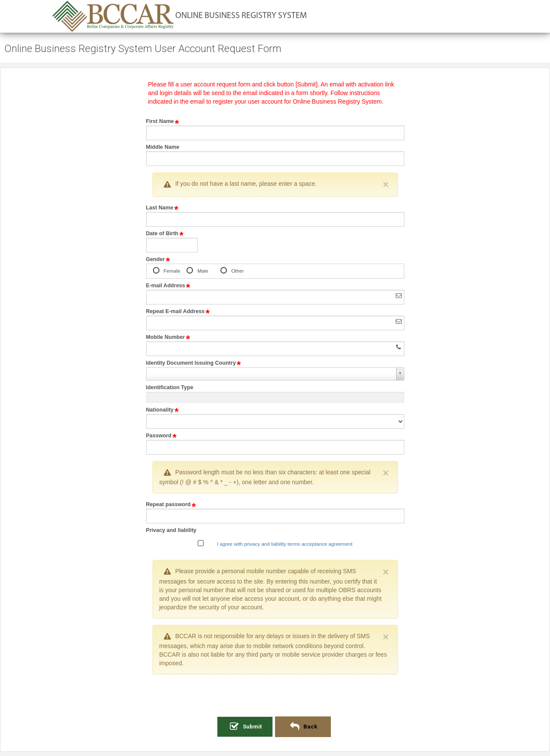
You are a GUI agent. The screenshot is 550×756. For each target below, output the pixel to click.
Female (171, 271)
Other (236, 271)
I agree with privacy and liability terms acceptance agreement (285, 544)
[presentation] (275, 698)
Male (202, 271)
